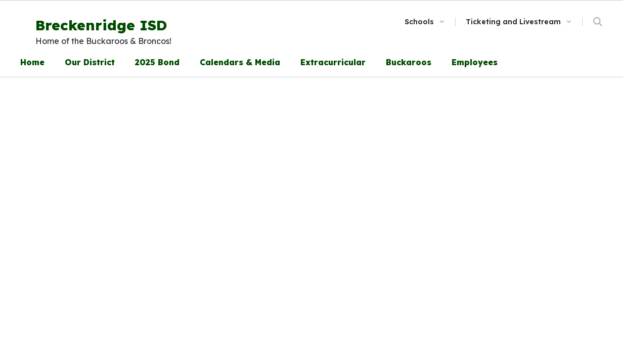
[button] (425, 22)
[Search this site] (598, 22)
